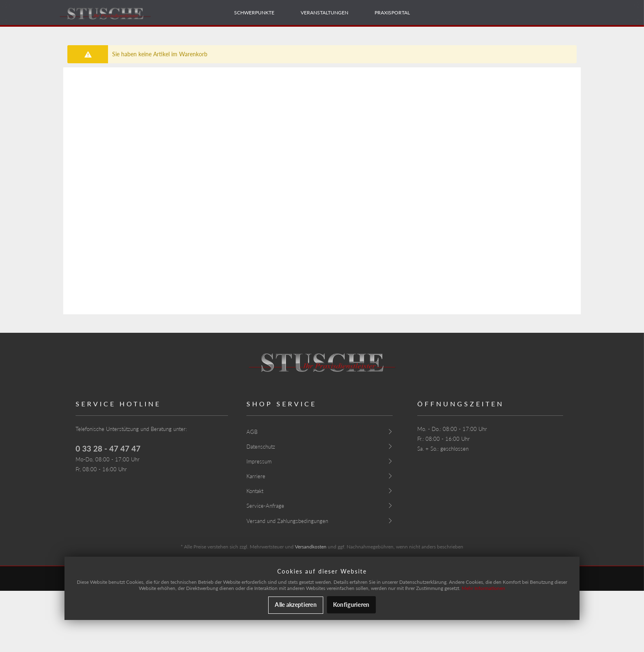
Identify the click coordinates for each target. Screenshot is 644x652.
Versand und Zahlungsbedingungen (287, 521)
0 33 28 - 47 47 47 (108, 448)
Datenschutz (261, 447)
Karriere (256, 476)
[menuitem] (254, 13)
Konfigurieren (351, 605)
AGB (252, 432)
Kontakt (255, 491)
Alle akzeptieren (296, 605)
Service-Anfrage (265, 506)
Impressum (259, 461)
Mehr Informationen (483, 588)
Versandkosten (311, 547)
